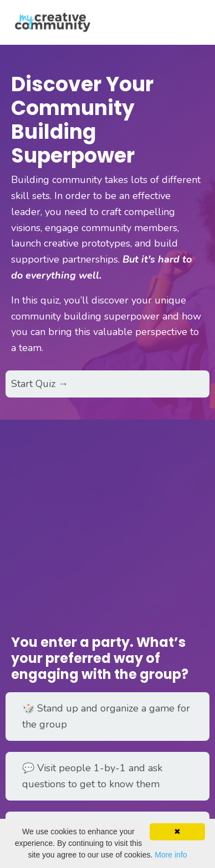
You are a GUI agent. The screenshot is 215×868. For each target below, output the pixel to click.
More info (171, 855)
